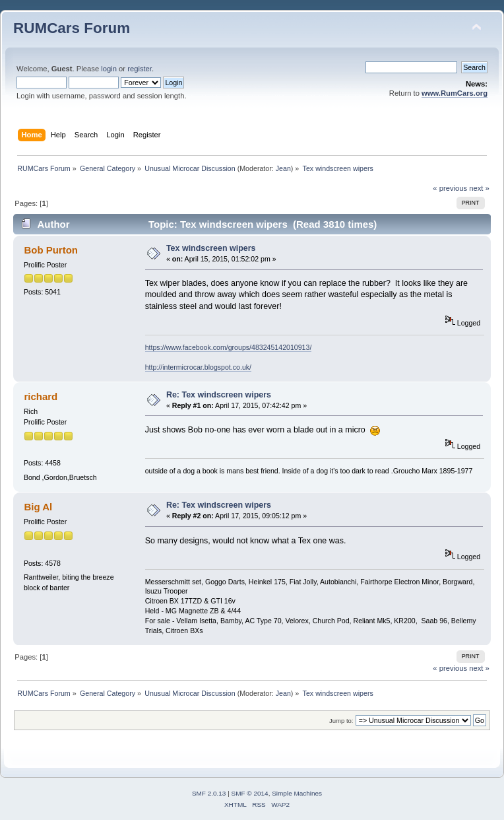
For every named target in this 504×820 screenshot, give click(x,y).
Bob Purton (50, 250)
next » (479, 188)
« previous (450, 188)
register (140, 69)
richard (41, 396)
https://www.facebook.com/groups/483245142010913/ (229, 347)
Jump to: (341, 721)
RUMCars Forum (72, 28)
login (109, 69)
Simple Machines (297, 793)
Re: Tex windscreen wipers (219, 395)
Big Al (38, 507)
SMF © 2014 (250, 793)
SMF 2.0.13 (209, 793)
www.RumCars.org (455, 93)
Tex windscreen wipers (211, 248)
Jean (283, 168)
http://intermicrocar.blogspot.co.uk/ (198, 367)
